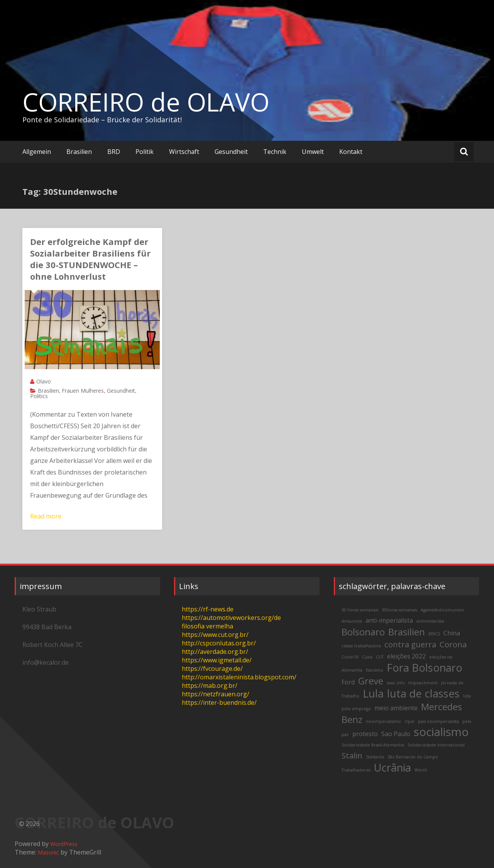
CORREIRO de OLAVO (146, 102)
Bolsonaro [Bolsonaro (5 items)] (363, 632)
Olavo (44, 381)
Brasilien (79, 152)
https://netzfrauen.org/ (216, 694)
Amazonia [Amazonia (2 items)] (352, 621)
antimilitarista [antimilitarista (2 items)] (430, 621)
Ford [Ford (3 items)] (348, 682)
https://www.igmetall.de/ (217, 660)
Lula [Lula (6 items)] (373, 693)
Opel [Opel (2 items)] (409, 721)
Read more (46, 516)
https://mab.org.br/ (210, 686)
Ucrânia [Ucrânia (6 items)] (392, 768)
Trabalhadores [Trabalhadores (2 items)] (356, 770)
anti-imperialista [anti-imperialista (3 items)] (389, 620)
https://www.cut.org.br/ (215, 635)
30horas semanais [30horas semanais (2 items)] (399, 610)
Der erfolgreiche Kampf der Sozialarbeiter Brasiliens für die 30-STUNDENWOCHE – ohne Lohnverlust (90, 259)
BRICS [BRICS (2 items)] (434, 634)
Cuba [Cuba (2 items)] (367, 657)
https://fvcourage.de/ (212, 669)
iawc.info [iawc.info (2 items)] (396, 683)
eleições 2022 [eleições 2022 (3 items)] (406, 656)
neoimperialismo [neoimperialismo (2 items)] (383, 721)
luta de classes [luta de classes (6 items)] (423, 693)
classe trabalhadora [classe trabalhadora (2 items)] (361, 646)
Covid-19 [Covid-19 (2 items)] (350, 657)
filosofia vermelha (207, 626)
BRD (114, 152)
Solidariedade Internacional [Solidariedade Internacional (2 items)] (436, 745)
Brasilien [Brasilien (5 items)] (407, 632)
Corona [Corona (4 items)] (453, 644)
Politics (39, 396)
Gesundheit (231, 152)
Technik (275, 152)
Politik (145, 152)
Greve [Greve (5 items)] (371, 681)
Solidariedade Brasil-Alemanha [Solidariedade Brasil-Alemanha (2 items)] (373, 745)
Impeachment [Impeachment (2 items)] (423, 683)
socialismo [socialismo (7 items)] (441, 732)
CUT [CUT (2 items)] (380, 657)
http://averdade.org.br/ (215, 652)
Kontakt (351, 152)
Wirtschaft (184, 152)
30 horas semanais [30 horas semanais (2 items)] (360, 610)
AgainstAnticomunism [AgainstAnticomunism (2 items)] (442, 610)
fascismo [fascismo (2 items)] (375, 670)
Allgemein (37, 152)
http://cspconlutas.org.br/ (219, 643)
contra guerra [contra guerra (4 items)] (410, 644)
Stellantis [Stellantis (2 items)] (375, 757)
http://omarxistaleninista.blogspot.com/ (239, 677)
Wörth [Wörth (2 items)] (421, 770)
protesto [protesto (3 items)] (365, 734)
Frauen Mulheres (83, 391)
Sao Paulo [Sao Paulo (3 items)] (396, 734)
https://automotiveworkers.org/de (231, 618)
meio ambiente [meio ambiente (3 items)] (396, 708)
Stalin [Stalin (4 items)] (352, 755)
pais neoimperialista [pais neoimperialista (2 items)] (438, 721)
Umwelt (313, 152)
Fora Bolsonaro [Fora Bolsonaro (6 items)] (425, 668)
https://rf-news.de (208, 609)
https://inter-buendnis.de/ (219, 703)
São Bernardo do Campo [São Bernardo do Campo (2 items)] (413, 757)
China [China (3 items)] (452, 633)
